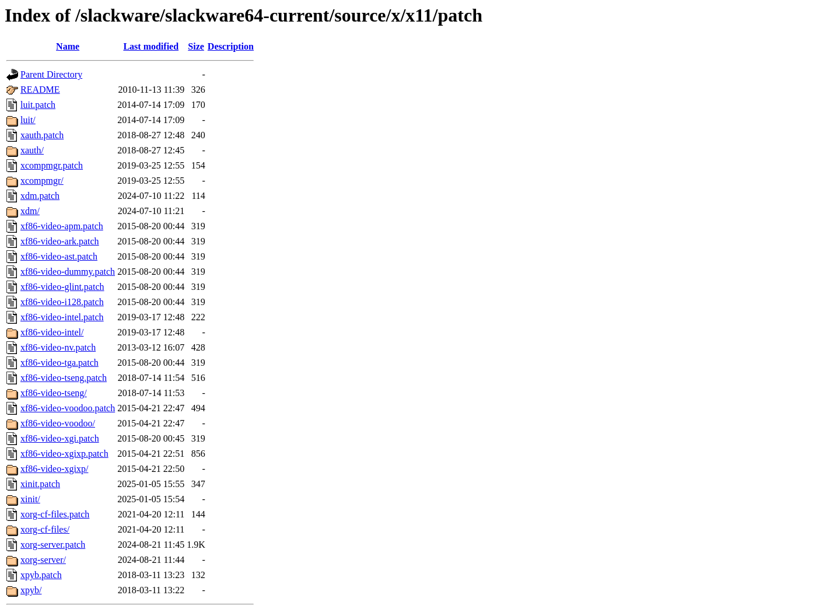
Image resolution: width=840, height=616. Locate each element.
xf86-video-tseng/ (54, 393)
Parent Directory (51, 74)
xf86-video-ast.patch (59, 256)
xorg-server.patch (53, 545)
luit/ (28, 120)
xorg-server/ (43, 560)
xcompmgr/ (42, 181)
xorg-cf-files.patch (55, 514)
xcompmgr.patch (52, 165)
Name (68, 46)
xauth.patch (42, 135)
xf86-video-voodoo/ (58, 423)
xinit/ (30, 499)
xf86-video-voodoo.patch (68, 408)
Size (196, 46)
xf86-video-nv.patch (58, 347)
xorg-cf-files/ (45, 529)
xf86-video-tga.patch (60, 363)
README (40, 90)
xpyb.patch (41, 575)
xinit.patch (40, 484)
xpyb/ (31, 590)
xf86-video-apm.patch (62, 226)
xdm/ (30, 211)
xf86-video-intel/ (52, 332)
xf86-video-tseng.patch (64, 378)
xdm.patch (40, 196)
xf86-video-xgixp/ (54, 469)
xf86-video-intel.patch (62, 317)
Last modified (151, 46)
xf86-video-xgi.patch (60, 438)
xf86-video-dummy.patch (68, 272)
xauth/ (32, 150)
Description (231, 46)
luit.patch (38, 105)
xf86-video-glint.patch (62, 287)
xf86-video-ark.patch (60, 241)
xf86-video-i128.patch (62, 302)
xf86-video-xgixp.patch (64, 454)
